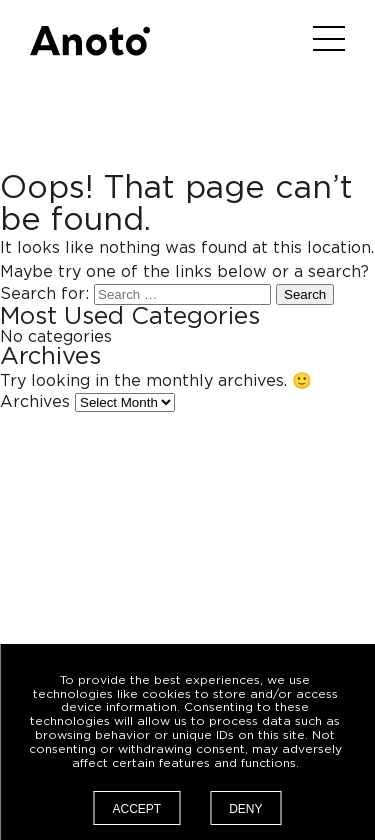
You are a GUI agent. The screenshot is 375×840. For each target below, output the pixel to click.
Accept (136, 809)
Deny (245, 809)
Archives (35, 402)
